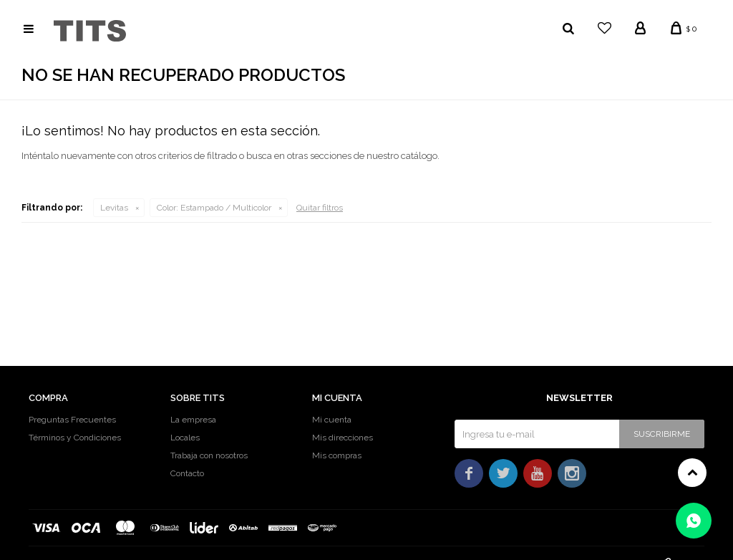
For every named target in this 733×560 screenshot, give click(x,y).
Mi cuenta (332, 420)
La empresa (193, 420)
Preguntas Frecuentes (72, 420)
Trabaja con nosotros (209, 455)
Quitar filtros (320, 208)
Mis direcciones (343, 438)
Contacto (187, 473)
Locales (185, 438)
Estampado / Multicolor (214, 208)
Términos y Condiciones (75, 438)
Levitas (114, 208)
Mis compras (337, 455)
